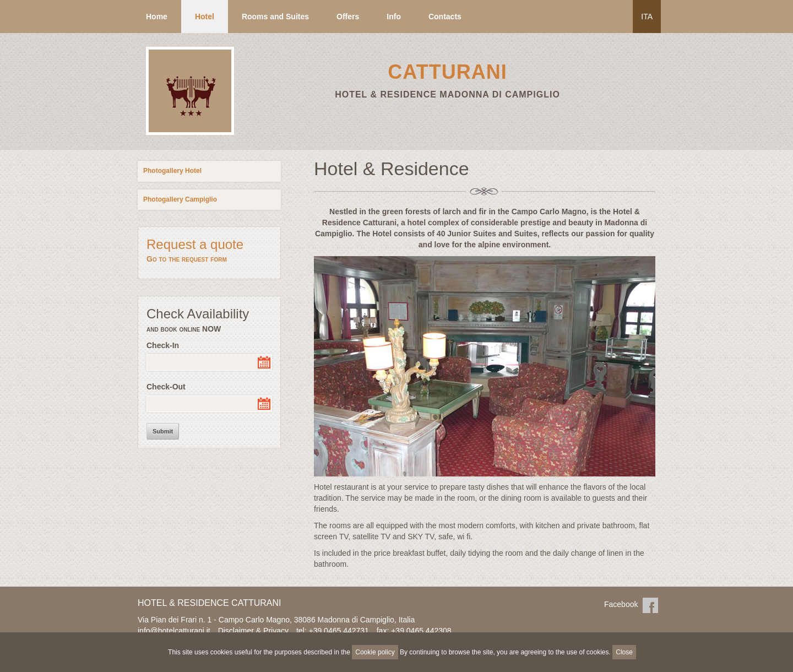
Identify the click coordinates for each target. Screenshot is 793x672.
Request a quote (209, 251)
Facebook (650, 605)
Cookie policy (375, 652)
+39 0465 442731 (338, 631)
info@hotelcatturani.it (174, 631)
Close (624, 652)
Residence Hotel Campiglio (188, 134)
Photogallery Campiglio (180, 199)
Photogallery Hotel (172, 171)
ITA (647, 17)
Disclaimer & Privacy (253, 631)
